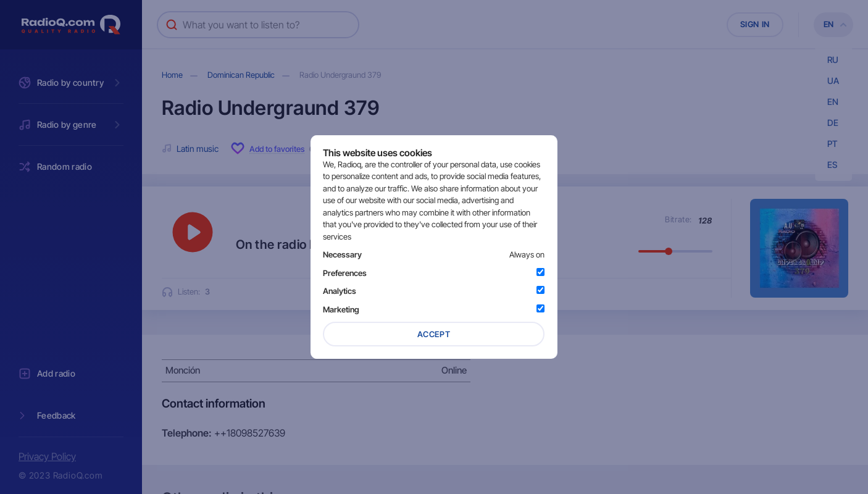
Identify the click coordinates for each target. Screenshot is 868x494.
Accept (434, 334)
